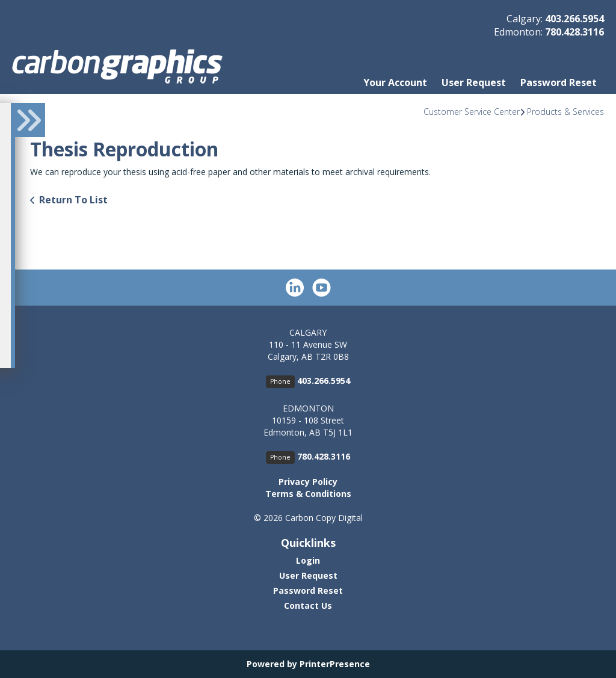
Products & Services (565, 112)
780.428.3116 (574, 32)
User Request (474, 82)
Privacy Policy (308, 482)
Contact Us (308, 606)
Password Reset (559, 82)
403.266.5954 (574, 19)
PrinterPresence (335, 664)
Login (308, 560)
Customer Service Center (472, 112)
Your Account (395, 82)
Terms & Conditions (308, 494)
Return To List (73, 200)
